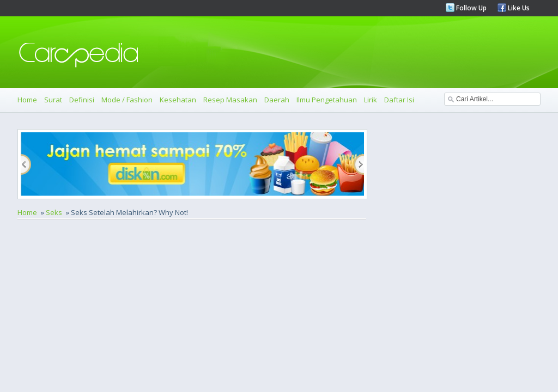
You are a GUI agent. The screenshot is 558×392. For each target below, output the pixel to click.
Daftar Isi (399, 100)
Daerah (277, 100)
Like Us (518, 8)
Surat (53, 100)
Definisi (82, 100)
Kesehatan (178, 100)
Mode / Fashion (127, 100)
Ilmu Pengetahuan (327, 100)
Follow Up (471, 8)
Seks (54, 212)
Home (27, 100)
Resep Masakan (230, 100)
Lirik (371, 100)
